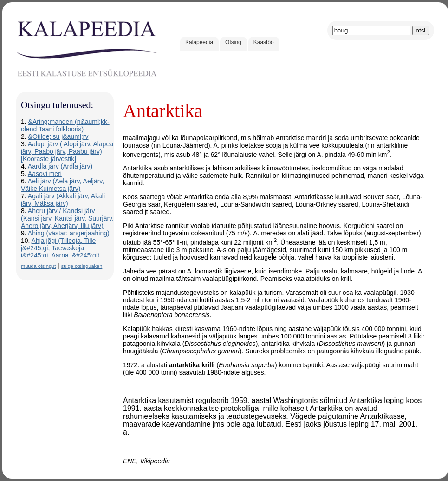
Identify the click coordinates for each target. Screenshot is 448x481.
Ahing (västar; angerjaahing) (69, 233)
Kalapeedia (199, 42)
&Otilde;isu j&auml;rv (58, 136)
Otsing (233, 42)
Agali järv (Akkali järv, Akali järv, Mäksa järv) (63, 200)
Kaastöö (264, 42)
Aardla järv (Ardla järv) (60, 166)
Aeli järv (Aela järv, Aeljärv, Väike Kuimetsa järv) (62, 185)
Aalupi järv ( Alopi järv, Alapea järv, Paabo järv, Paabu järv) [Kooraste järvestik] (67, 151)
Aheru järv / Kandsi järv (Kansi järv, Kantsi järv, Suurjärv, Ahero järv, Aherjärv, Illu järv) (67, 218)
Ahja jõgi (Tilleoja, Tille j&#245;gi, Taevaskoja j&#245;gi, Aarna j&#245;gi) (60, 248)
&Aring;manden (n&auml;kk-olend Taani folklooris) (65, 125)
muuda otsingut (38, 266)
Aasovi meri (45, 174)
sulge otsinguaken (82, 266)
